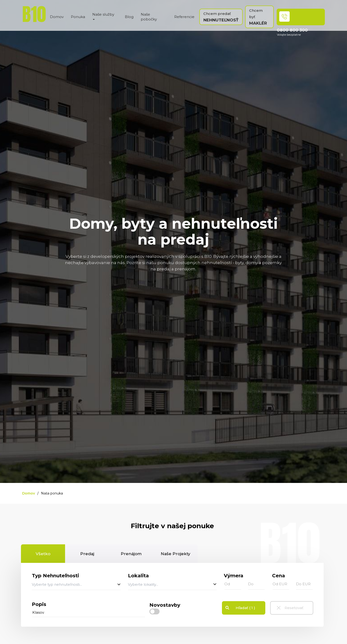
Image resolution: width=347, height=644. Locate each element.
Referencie (184, 17)
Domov (57, 17)
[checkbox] (154, 612)
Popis (39, 604)
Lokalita (138, 576)
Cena (279, 576)
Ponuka (78, 17)
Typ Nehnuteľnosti (55, 576)
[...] (89, 612)
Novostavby (165, 605)
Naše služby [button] (103, 16)
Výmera (234, 576)
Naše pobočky (149, 17)
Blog (129, 17)
